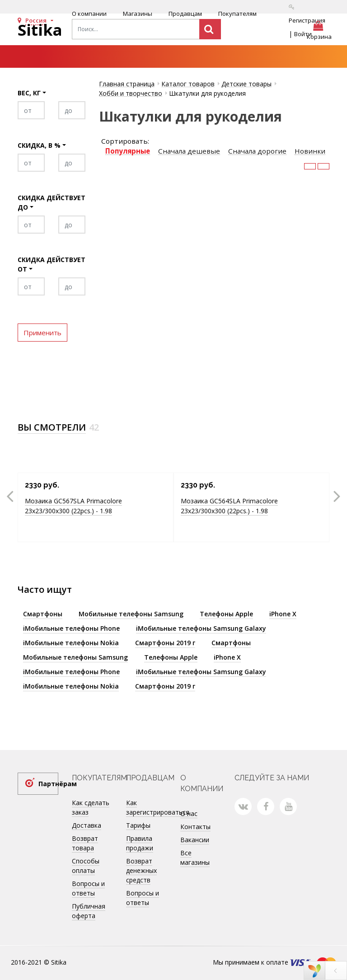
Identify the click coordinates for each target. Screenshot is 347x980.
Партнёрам (48, 784)
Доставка (87, 825)
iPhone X (283, 614)
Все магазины (195, 858)
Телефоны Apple (226, 614)
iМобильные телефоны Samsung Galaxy (201, 628)
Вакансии (195, 840)
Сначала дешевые (189, 151)
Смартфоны (43, 614)
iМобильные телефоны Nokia (71, 643)
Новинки (310, 151)
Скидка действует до (52, 202)
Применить (42, 333)
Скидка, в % (39, 145)
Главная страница (127, 84)
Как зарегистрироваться (158, 807)
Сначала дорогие (257, 151)
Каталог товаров (188, 84)
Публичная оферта (89, 911)
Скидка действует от (52, 264)
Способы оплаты (86, 866)
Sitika (40, 30)
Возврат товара (85, 843)
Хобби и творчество (131, 93)
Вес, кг (29, 93)
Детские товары (246, 84)
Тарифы (138, 825)
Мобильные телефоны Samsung (131, 614)
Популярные (128, 151)
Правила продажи (140, 843)
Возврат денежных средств (141, 870)
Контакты (195, 827)
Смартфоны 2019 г (165, 643)
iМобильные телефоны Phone (71, 628)
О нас (189, 814)
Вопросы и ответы (88, 888)
